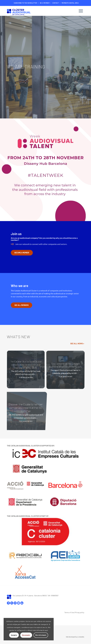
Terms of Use (69, 612)
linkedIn (22, 603)
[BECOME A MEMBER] (22, 253)
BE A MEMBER (45, 3)
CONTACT (56, 3)
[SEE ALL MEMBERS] (22, 305)
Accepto (14, 635)
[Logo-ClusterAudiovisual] (38, 11)
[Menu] (81, 11)
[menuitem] (25, 3)
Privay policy (80, 612)
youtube (19, 603)
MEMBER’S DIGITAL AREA (70, 3)
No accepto (26, 635)
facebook (8, 603)
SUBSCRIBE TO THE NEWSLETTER (25, 3)
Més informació (41, 635)
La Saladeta (81, 637)
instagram (15, 603)
